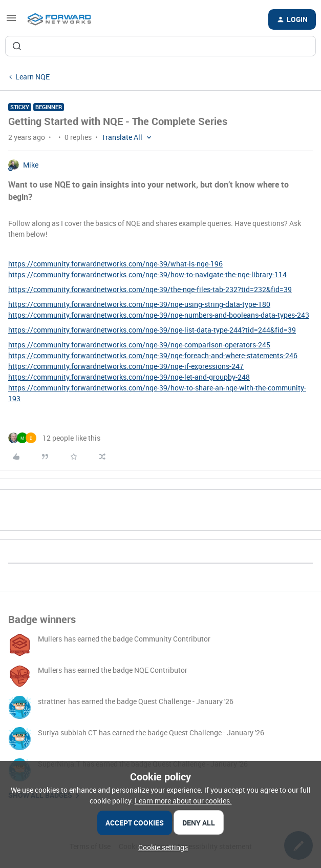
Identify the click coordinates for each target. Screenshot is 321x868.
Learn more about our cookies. (183, 801)
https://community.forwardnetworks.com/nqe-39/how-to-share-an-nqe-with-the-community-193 (157, 393)
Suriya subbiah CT (67, 732)
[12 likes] (54, 438)
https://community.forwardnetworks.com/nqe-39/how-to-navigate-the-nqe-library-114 (147, 274)
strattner (52, 701)
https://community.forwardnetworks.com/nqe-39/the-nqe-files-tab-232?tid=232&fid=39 (150, 289)
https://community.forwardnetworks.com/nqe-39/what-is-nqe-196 (115, 264)
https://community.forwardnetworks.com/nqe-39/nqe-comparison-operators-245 (139, 345)
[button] (11, 21)
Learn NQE (33, 77)
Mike (31, 165)
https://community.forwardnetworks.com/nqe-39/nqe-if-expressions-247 (126, 366)
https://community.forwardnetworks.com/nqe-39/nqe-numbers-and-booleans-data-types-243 (159, 315)
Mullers (50, 639)
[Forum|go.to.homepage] (59, 19)
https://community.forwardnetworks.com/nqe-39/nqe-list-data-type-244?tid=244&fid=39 (152, 330)
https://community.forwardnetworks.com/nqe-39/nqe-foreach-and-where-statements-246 (153, 355)
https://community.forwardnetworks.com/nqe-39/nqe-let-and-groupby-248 (129, 377)
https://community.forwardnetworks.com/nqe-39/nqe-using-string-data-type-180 (139, 304)
